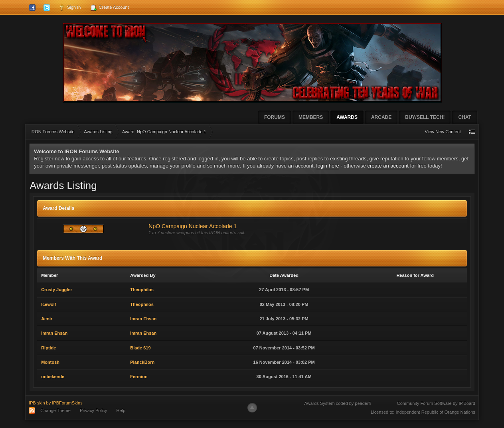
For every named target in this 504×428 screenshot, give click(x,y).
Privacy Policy (93, 410)
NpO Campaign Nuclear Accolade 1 (193, 226)
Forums (275, 117)
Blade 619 (140, 348)
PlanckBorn (142, 362)
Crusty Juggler (57, 290)
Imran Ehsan (143, 319)
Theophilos (142, 290)
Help (121, 410)
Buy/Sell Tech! (425, 117)
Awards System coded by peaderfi (337, 403)
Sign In (70, 8)
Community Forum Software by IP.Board (436, 403)
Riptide (48, 348)
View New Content (443, 132)
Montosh (50, 362)
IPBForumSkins (67, 403)
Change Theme (55, 410)
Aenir (47, 319)
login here (328, 166)
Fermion (139, 377)
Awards (347, 117)
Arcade (381, 117)
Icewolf (48, 304)
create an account (388, 166)
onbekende (53, 377)
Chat (464, 117)
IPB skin (37, 403)
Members (311, 117)
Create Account (109, 8)
